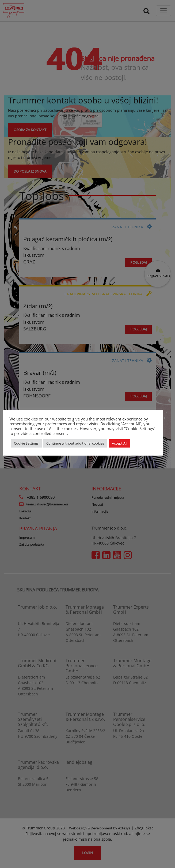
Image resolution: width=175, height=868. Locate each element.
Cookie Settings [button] (26, 443)
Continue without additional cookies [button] (75, 443)
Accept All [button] (119, 443)
